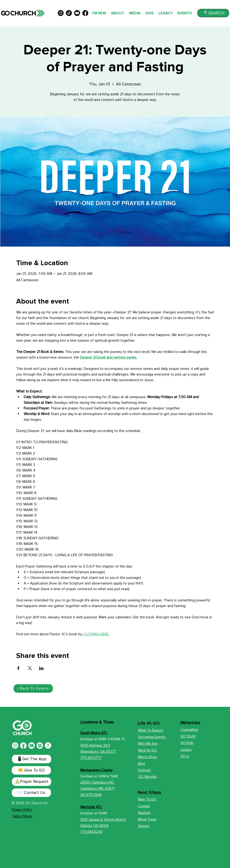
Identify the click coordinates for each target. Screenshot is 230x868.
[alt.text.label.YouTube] (77, 13)
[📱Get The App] (32, 759)
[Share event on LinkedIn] (41, 668)
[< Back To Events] (33, 688)
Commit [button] (144, 806)
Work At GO (147, 750)
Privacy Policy (22, 810)
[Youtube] (32, 746)
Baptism (144, 813)
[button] (213, 13)
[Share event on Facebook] (18, 668)
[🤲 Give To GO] (31, 770)
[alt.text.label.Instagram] (61, 13)
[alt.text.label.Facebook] (85, 13)
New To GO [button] (147, 799)
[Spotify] (40, 746)
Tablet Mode (22, 816)
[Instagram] (15, 746)
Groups (144, 826)
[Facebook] (23, 746)
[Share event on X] (30, 668)
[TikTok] (69, 13)
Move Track (147, 819)
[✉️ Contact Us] (31, 793)
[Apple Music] (48, 746)
